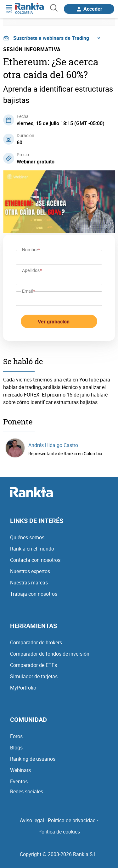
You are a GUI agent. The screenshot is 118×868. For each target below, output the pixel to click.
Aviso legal (32, 820)
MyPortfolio (23, 688)
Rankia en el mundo (32, 549)
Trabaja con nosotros (34, 594)
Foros (16, 736)
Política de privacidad (72, 820)
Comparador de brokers (36, 642)
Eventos (19, 781)
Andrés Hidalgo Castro (53, 445)
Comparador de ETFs (34, 665)
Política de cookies (59, 832)
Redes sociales (27, 791)
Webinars (20, 770)
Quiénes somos (27, 537)
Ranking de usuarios (33, 759)
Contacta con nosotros (35, 560)
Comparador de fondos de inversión (50, 654)
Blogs (16, 748)
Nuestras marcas (29, 583)
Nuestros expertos (30, 571)
